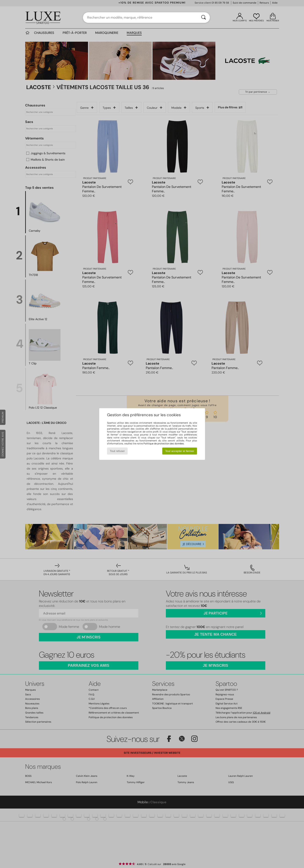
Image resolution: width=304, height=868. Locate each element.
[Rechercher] (204, 18)
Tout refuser (117, 451)
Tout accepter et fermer (180, 451)
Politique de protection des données (164, 444)
